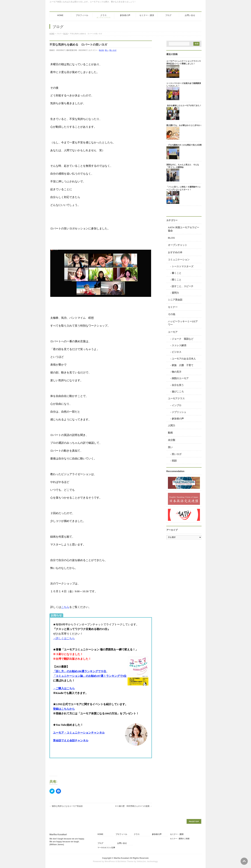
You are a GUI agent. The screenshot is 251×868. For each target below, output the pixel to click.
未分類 (172, 440)
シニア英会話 (175, 300)
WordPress (110, 861)
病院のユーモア (180, 378)
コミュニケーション (179, 260)
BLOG (102, 50)
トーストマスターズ (183, 266)
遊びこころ (178, 392)
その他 (172, 314)
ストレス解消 (179, 345)
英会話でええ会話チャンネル (71, 741)
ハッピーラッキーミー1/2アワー (183, 323)
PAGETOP (194, 821)
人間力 (172, 425)
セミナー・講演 (177, 834)
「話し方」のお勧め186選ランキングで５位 (80, 671)
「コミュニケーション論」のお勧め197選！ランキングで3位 (90, 676)
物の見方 (177, 372)
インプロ (177, 405)
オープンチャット (178, 245)
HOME (100, 834)
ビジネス (177, 352)
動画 (170, 433)
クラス (137, 834)
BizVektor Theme (125, 861)
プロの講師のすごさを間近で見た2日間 (185, 145)
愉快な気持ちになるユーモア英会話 (66, 806)
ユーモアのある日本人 (184, 359)
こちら (65, 607)
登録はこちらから (64, 709)
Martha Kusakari (122, 858)
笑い (107, 50)
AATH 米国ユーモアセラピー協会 (184, 229)
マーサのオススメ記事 (106, 848)
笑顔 (174, 461)
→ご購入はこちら (64, 688)
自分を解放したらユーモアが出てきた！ (184, 106)
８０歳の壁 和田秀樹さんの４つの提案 (133, 806)
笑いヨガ (113, 50)
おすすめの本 (175, 252)
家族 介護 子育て (183, 365)
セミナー (173, 307)
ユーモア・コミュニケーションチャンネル (79, 733)
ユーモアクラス (176, 398)
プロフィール (121, 834)
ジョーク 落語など (183, 339)
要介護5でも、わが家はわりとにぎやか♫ (184, 125)
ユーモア (173, 332)
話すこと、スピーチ (183, 286)
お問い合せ (122, 843)
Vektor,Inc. (142, 861)
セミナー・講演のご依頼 (180, 839)
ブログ (100, 843)
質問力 (175, 293)
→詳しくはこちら (64, 638)
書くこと (177, 273)
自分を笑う (178, 385)
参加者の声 (178, 419)
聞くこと (177, 280)
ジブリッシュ (179, 412)
